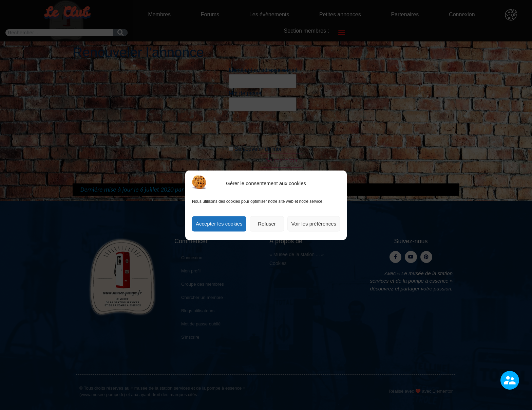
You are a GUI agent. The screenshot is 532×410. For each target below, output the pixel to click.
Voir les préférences (314, 224)
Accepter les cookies (219, 224)
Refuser (267, 224)
